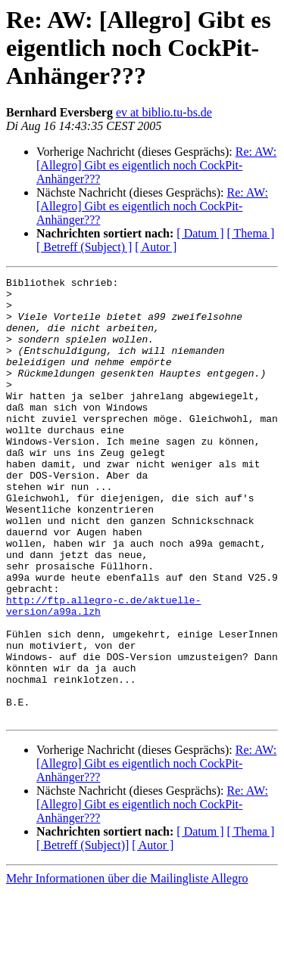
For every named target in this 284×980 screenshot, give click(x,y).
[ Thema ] (251, 233)
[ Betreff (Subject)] (83, 933)
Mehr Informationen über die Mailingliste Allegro (127, 967)
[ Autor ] (156, 247)
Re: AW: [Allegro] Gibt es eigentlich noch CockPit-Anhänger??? (156, 165)
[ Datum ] (200, 233)
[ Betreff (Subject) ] (84, 247)
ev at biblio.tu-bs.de (164, 112)
